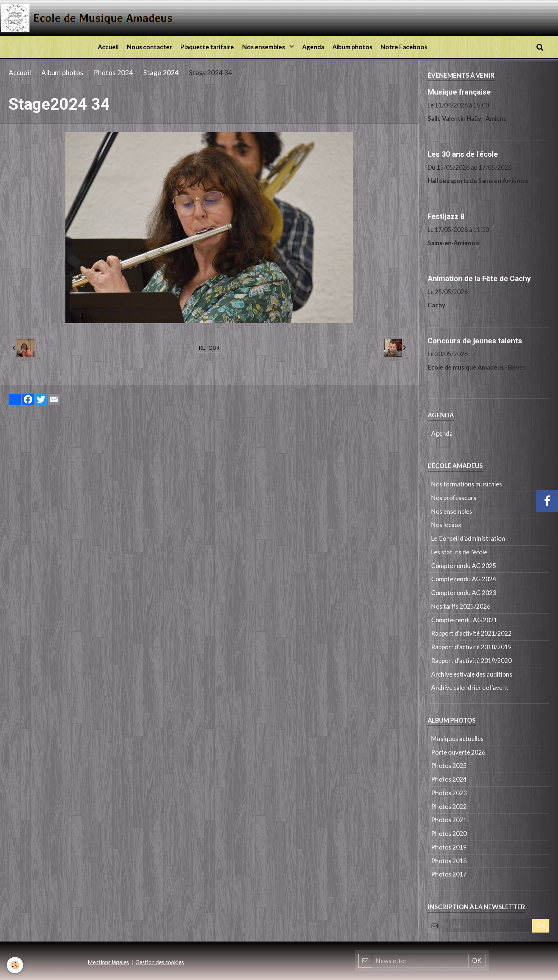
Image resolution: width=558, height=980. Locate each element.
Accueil (101, 47)
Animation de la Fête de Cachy (479, 278)
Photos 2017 (449, 874)
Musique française (459, 92)
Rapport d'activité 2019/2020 (471, 661)
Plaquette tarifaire (205, 47)
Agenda (316, 47)
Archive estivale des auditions (472, 674)
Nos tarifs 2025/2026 (461, 606)
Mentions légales (108, 962)
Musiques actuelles (457, 739)
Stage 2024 (161, 72)
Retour (209, 348)
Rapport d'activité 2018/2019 (471, 647)
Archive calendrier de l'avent (470, 688)
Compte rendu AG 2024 (464, 579)
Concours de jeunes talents (475, 340)
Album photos (358, 47)
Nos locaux (446, 525)
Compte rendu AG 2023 (464, 593)
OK (541, 926)
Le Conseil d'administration (468, 538)
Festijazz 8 (446, 216)
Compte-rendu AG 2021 (464, 620)
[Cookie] (15, 965)
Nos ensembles (264, 47)
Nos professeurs (454, 498)
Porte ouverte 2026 (458, 752)
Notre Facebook (412, 47)
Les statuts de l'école (459, 552)
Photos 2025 (449, 766)
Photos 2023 (449, 793)
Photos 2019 (449, 847)
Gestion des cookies (160, 962)
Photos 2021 (449, 820)
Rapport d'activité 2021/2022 (471, 633)
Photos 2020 (449, 834)
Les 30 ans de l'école (463, 154)
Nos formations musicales (467, 484)
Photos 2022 (449, 807)
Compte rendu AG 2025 (464, 566)
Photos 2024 (113, 72)
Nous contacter (144, 47)
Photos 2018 (449, 861)
